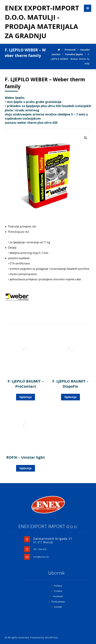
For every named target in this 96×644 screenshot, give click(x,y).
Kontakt (56, 607)
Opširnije (26, 397)
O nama (56, 591)
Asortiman (56, 596)
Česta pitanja (56, 602)
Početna (56, 586)
